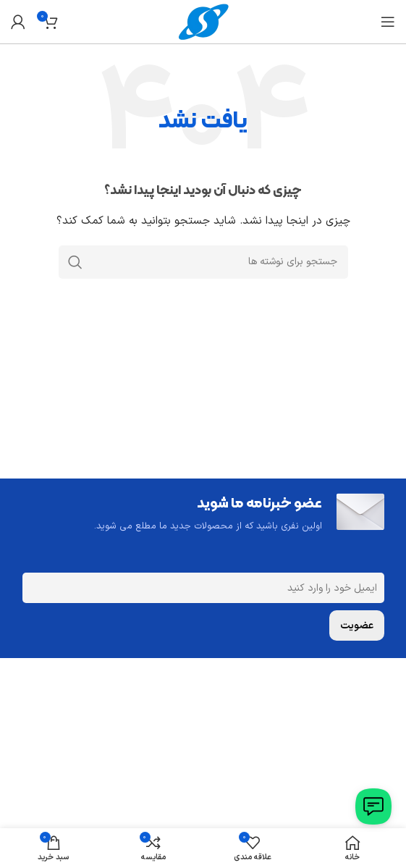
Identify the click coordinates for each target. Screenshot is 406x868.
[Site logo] (203, 21)
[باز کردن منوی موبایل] (388, 22)
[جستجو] (203, 262)
